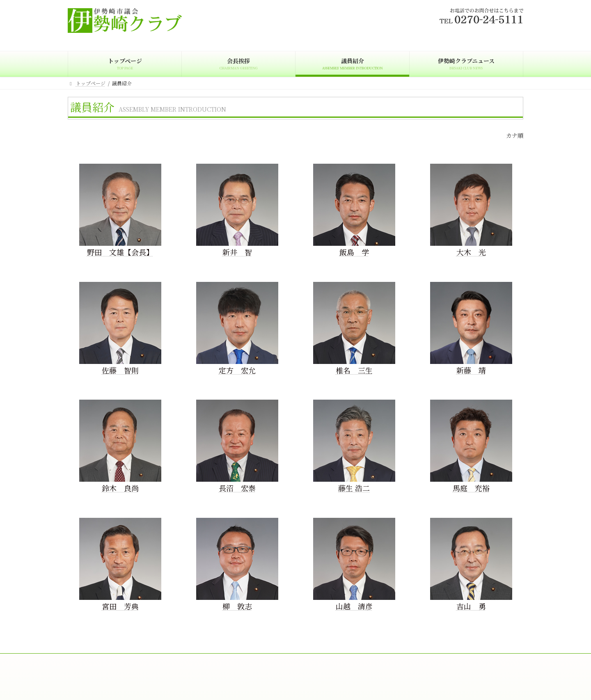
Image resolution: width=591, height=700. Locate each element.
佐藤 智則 (120, 370)
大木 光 (471, 252)
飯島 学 (354, 252)
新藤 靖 (471, 370)
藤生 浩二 (354, 488)
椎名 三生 (354, 370)
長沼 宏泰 (237, 488)
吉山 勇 (471, 606)
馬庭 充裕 (471, 488)
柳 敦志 (237, 606)
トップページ (90, 661)
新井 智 (237, 252)
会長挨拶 (131, 661)
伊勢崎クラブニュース (218, 661)
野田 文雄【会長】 (120, 252)
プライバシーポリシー (283, 661)
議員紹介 (167, 661)
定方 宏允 (237, 370)
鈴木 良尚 (120, 488)
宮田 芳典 (120, 606)
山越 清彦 (354, 606)
